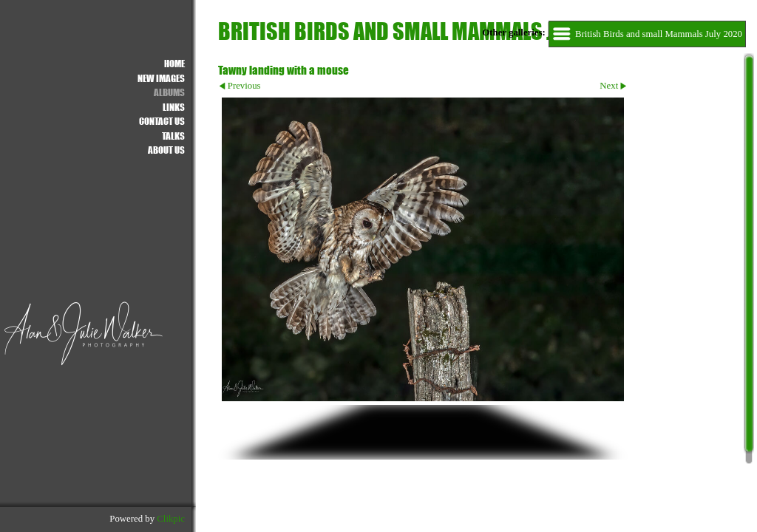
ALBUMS (169, 92)
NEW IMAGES (161, 78)
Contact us (162, 121)
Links (174, 107)
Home (174, 63)
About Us (166, 150)
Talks (173, 136)
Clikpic (171, 519)
